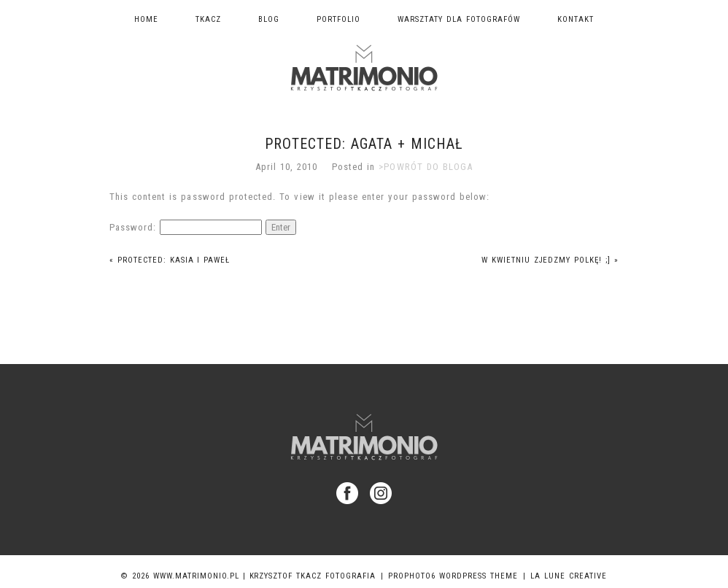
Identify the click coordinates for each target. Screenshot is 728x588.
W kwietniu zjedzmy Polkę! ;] (550, 260)
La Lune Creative (569, 576)
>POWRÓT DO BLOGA (426, 167)
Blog (269, 19)
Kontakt (576, 19)
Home (146, 19)
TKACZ (208, 19)
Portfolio (338, 19)
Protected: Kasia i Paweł (170, 260)
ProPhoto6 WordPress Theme (453, 576)
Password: (186, 227)
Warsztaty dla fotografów (459, 19)
